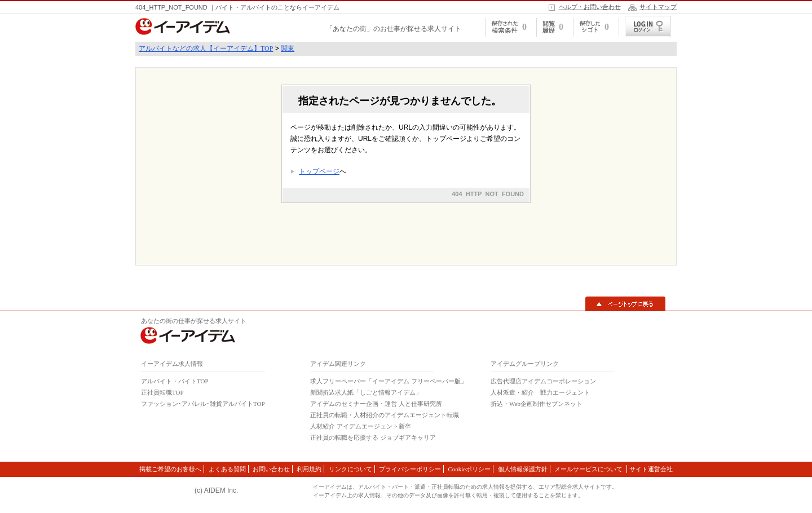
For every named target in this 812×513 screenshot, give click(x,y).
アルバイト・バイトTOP (175, 381)
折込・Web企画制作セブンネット (537, 404)
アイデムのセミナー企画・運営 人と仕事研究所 (376, 404)
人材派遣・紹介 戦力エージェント (540, 392)
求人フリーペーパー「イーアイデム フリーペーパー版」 (389, 381)
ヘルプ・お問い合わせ (590, 7)
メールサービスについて (589, 469)
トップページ (319, 171)
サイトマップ (658, 7)
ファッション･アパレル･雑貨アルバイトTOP (203, 404)
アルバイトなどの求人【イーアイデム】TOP (206, 48)
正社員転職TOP (162, 392)
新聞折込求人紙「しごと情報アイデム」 (366, 392)
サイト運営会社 (651, 469)
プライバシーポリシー (410, 469)
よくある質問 (227, 469)
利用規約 (309, 469)
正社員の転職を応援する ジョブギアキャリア (373, 437)
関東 (288, 48)
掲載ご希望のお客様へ (170, 469)
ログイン (648, 26)
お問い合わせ (271, 469)
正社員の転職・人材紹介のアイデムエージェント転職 (385, 415)
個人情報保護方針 (523, 469)
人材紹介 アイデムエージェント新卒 (361, 426)
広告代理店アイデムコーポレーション (543, 381)
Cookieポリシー (469, 469)
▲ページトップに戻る (625, 304)
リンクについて (350, 469)
